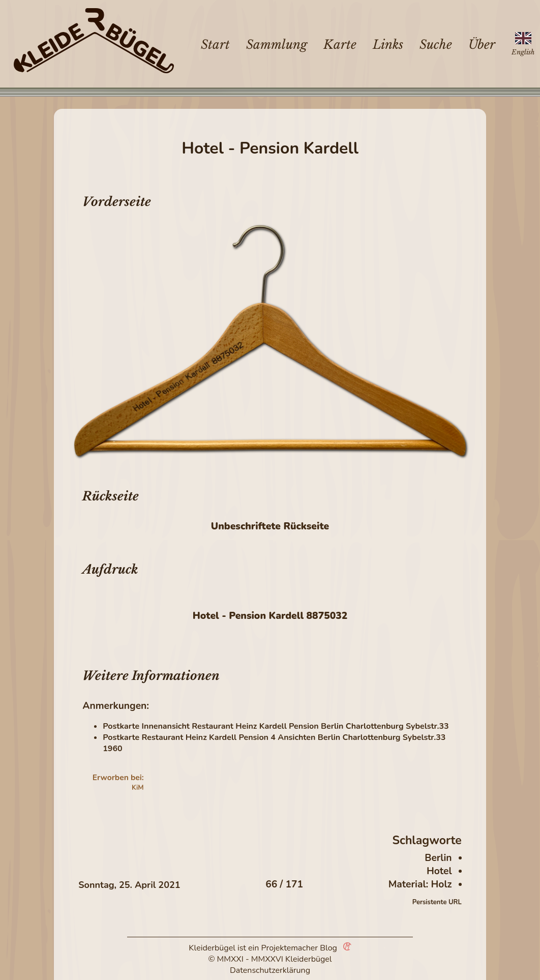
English (523, 52)
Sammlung (277, 44)
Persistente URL (437, 902)
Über (482, 44)
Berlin (438, 858)
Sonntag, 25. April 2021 (129, 885)
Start (215, 44)
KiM (138, 788)
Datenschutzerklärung (270, 970)
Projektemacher (290, 948)
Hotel (439, 871)
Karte (340, 44)
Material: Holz (420, 884)
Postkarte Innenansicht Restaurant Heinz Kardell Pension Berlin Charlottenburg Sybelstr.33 (276, 726)
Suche (436, 44)
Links (388, 44)
